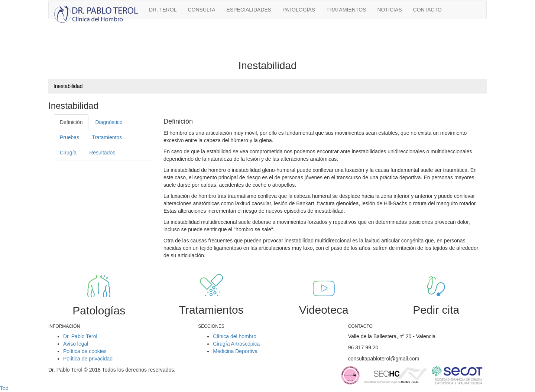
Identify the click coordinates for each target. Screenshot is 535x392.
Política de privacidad (88, 359)
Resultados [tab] (102, 153)
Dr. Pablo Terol (80, 336)
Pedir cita (436, 310)
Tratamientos (346, 10)
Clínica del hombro (235, 336)
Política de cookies (85, 351)
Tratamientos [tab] (107, 137)
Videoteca (324, 310)
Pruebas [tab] (69, 137)
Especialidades (249, 10)
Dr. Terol (163, 10)
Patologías (299, 10)
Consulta (201, 10)
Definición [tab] (71, 122)
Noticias (389, 10)
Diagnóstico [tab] (109, 122)
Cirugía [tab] (68, 153)
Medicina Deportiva (235, 351)
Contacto (427, 10)
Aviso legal (76, 344)
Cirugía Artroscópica (236, 344)
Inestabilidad (68, 86)
